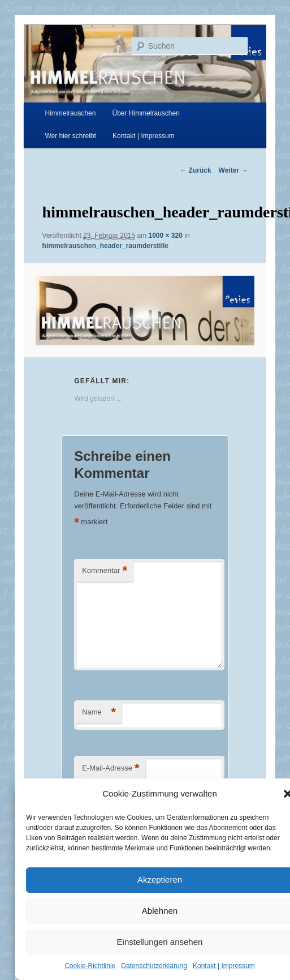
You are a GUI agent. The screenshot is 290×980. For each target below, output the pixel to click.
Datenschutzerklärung (154, 966)
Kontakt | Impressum (224, 966)
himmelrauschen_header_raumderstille (105, 246)
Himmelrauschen (70, 113)
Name (99, 712)
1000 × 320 (166, 236)
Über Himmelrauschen (146, 113)
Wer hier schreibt (70, 136)
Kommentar (105, 571)
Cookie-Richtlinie (90, 966)
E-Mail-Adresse (111, 769)
